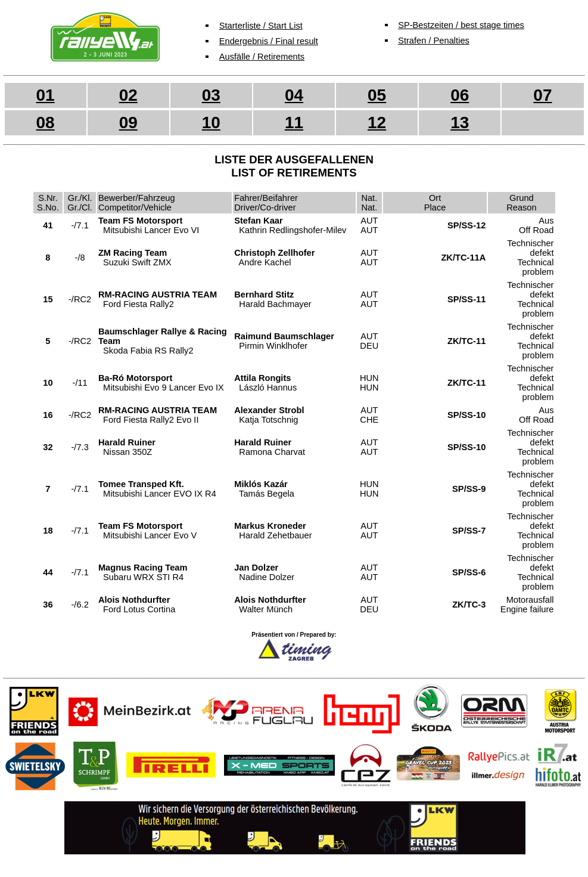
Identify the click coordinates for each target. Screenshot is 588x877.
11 (294, 123)
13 (460, 123)
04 (294, 95)
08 (45, 123)
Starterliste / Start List (261, 26)
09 (128, 123)
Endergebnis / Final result (269, 41)
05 (377, 95)
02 (128, 95)
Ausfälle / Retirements (262, 57)
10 (211, 123)
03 (211, 95)
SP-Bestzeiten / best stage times (461, 25)
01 (45, 95)
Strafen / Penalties (434, 41)
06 (460, 95)
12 (377, 123)
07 (542, 95)
